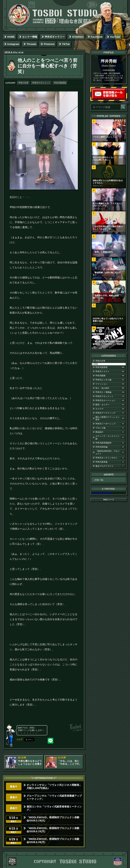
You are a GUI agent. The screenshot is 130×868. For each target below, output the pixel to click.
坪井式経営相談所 (110, 443)
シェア (20, 739)
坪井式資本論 (110, 462)
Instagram (13, 44)
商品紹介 (110, 432)
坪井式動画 (110, 376)
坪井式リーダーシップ (110, 424)
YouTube (115, 37)
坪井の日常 (23, 83)
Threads (31, 44)
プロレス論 (110, 428)
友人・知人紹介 (110, 388)
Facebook (97, 37)
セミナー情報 (30, 37)
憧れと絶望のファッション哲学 (110, 418)
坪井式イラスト (110, 371)
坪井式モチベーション (110, 401)
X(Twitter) (78, 37)
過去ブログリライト (110, 466)
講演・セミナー (110, 405)
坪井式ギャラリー (55, 37)
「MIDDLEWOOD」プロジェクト (110, 452)
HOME (11, 37)
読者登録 (125, 99)
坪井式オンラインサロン (110, 458)
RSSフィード (109, 500)
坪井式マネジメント (41, 83)
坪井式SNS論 (110, 447)
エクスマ (110, 409)
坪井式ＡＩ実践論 (110, 392)
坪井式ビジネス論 (110, 380)
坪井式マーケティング (110, 413)
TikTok (66, 44)
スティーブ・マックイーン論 (110, 437)
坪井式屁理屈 (60, 83)
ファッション (110, 384)
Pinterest (49, 44)
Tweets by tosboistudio (102, 493)
